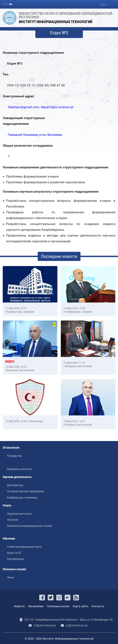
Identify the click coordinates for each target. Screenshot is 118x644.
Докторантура (15, 485)
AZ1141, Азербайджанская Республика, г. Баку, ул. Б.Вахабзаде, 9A (69, 620)
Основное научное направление (25, 491)
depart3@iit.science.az (57, 107)
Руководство (14, 456)
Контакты (98, 606)
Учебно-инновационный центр (24, 547)
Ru (11, 4)
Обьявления (36, 606)
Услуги (7, 506)
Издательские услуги (19, 514)
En (7, 4)
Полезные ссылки (14, 569)
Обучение (12, 520)
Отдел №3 (59, 33)
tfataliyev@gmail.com (24, 107)
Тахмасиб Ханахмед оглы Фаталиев (35, 135)
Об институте (11, 448)
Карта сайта (81, 606)
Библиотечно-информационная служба (29, 526)
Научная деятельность (17, 477)
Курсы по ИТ (14, 553)
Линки (11, 577)
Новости (19, 606)
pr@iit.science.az (77, 625)
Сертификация (15, 559)
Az (4, 4)
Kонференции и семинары (22, 497)
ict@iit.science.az (45, 625)
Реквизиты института (19, 469)
